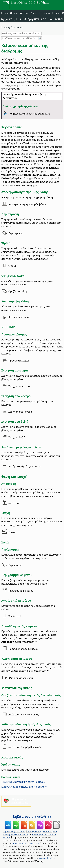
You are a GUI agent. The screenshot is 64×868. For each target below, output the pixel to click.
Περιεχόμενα (10, 27)
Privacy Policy (34, 831)
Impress (45, 13)
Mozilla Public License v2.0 (26, 843)
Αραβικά (47, 19)
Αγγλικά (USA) (12, 19)
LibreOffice (9, 13)
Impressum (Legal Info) (14, 831)
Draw (56, 13)
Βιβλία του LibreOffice (32, 817)
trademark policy (47, 858)
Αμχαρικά (32, 19)
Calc (34, 13)
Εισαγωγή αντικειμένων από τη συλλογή (24, 787)
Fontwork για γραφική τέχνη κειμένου (23, 782)
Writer (24, 13)
